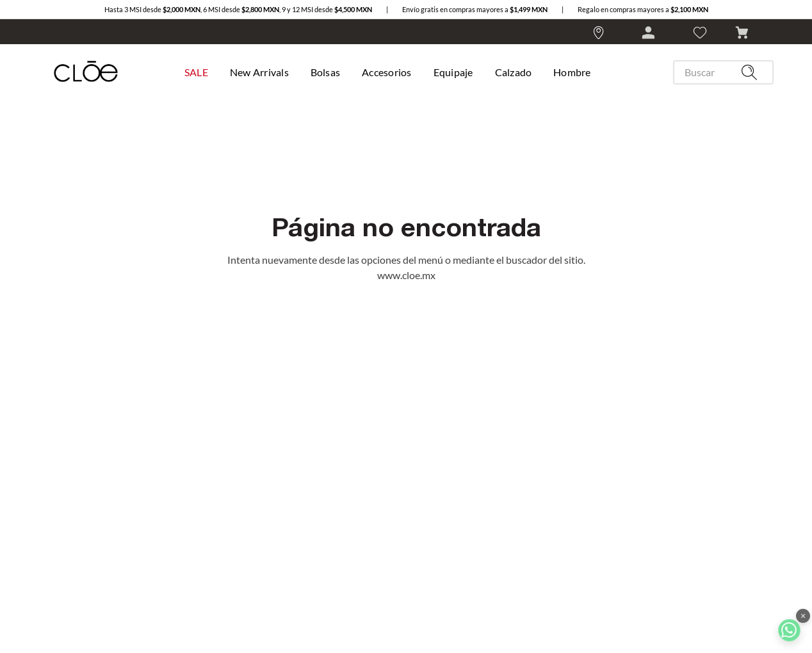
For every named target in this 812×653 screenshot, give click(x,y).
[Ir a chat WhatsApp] (789, 630)
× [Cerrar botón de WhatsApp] (803, 616)
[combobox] (719, 72)
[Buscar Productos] (752, 72)
